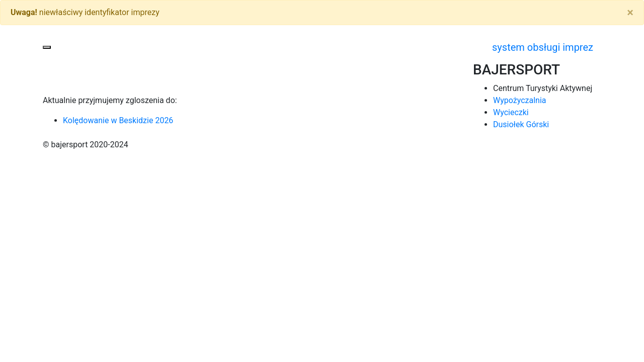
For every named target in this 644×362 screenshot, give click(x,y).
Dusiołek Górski (521, 124)
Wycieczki (511, 112)
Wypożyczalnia (520, 100)
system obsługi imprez (543, 47)
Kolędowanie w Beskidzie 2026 (118, 120)
